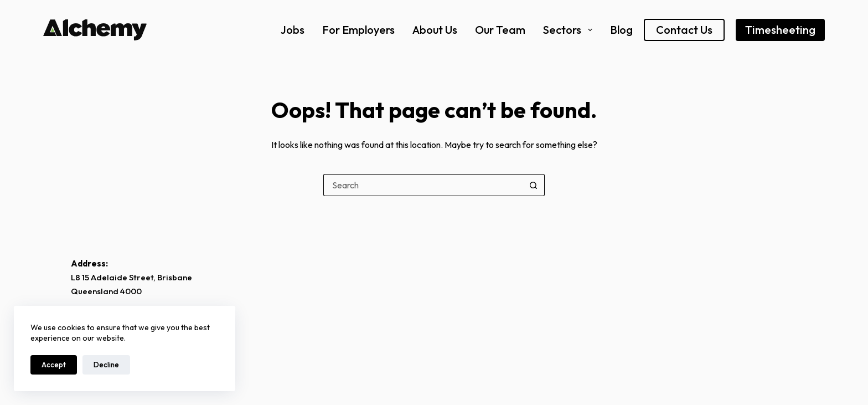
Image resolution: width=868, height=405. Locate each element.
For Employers (358, 30)
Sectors (568, 30)
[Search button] (534, 185)
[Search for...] (423, 185)
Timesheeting (780, 30)
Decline (106, 365)
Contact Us (684, 30)
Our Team (500, 30)
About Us (435, 30)
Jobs (293, 30)
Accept (54, 365)
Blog (621, 30)
